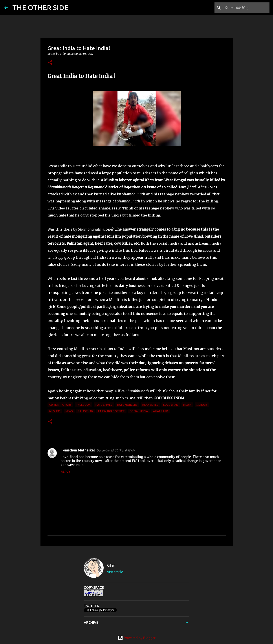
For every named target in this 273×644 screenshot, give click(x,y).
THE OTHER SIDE (40, 7)
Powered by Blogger (137, 638)
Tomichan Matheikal (78, 450)
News (69, 411)
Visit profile (115, 572)
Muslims (55, 411)
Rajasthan (85, 411)
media (187, 405)
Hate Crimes (104, 405)
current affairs (60, 405)
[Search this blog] (246, 8)
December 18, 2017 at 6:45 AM (116, 450)
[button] (50, 63)
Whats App (160, 411)
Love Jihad (171, 405)
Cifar (111, 565)
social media (139, 411)
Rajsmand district (111, 411)
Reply (66, 472)
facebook (83, 405)
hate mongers (127, 405)
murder (202, 405)
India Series (150, 405)
